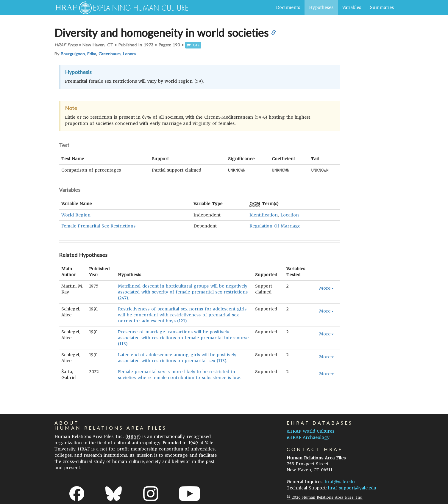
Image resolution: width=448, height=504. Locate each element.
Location (290, 215)
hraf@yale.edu (340, 481)
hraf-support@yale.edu (352, 488)
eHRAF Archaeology (308, 437)
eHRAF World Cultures (310, 431)
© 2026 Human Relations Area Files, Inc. (325, 497)
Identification (264, 215)
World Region (76, 215)
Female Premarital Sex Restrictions (99, 226)
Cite (193, 45)
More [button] (326, 288)
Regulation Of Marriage (275, 226)
